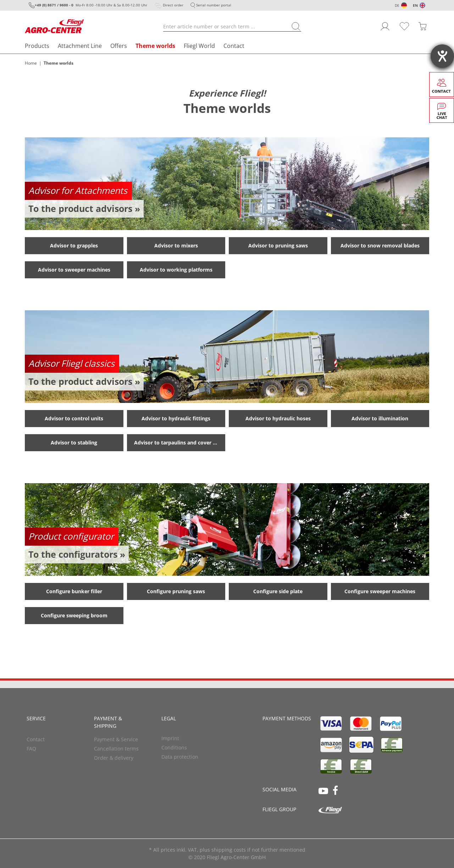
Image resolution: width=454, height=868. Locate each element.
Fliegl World (199, 46)
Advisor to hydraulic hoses (278, 418)
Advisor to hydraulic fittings (176, 418)
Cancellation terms (116, 749)
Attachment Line (80, 46)
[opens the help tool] (442, 56)
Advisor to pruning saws (278, 245)
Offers (119, 46)
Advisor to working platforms (176, 270)
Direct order (173, 5)
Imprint (170, 738)
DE (397, 5)
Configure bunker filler (74, 591)
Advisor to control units (74, 418)
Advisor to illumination (380, 418)
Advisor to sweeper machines (74, 270)
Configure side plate (278, 591)
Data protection (180, 757)
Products (37, 46)
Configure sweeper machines (380, 591)
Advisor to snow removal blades (380, 245)
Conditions (174, 747)
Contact (234, 46)
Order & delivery (114, 758)
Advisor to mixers (176, 245)
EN (415, 5)
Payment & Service (116, 739)
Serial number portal (214, 5)
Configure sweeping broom (74, 615)
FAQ (31, 749)
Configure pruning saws (176, 591)
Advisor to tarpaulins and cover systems (180, 443)
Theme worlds (155, 46)
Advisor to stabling (74, 443)
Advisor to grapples (74, 245)
